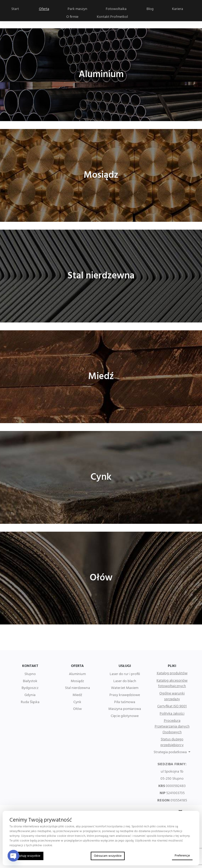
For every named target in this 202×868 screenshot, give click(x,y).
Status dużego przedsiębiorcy (172, 742)
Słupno (30, 674)
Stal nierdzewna (77, 688)
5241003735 (172, 793)
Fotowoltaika (116, 9)
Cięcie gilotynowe (125, 716)
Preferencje (182, 856)
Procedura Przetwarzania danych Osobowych (172, 727)
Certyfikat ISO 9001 (172, 707)
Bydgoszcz (30, 688)
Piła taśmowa (125, 702)
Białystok (30, 681)
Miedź (77, 695)
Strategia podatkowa (171, 752)
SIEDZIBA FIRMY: (172, 764)
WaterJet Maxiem (125, 688)
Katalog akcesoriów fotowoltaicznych (172, 684)
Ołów (77, 709)
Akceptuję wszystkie (26, 856)
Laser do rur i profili (125, 674)
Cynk (77, 702)
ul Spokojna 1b (172, 772)
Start (15, 9)
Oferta (44, 9)
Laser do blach (125, 681)
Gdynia (30, 695)
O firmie (72, 17)
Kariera (178, 9)
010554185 (172, 801)
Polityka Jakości (172, 714)
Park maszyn (77, 9)
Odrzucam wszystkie (108, 856)
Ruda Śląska (30, 702)
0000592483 (172, 786)
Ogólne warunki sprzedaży (172, 696)
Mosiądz (77, 681)
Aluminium (77, 674)
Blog (150, 9)
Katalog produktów (172, 673)
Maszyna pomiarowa (125, 709)
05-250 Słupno (172, 779)
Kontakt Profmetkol (112, 17)
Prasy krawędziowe (125, 695)
